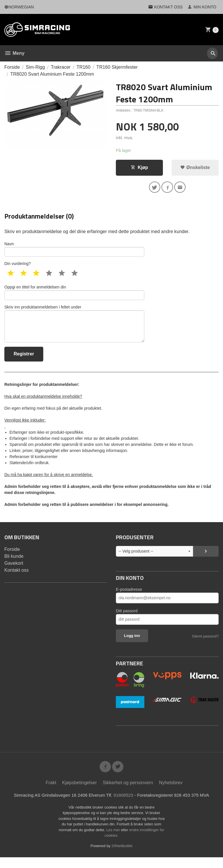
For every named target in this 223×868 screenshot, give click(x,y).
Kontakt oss (17, 579)
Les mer (114, 840)
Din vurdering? (18, 267)
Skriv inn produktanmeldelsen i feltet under (74, 330)
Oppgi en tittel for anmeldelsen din (74, 296)
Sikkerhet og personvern (128, 793)
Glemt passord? (205, 645)
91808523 (124, 806)
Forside (12, 67)
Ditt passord (127, 620)
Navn (74, 251)
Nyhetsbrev (171, 793)
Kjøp (139, 168)
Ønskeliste (195, 168)
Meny (14, 53)
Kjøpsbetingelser (79, 793)
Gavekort (14, 572)
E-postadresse (129, 598)
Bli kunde (14, 565)
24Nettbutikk (122, 856)
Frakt (51, 793)
